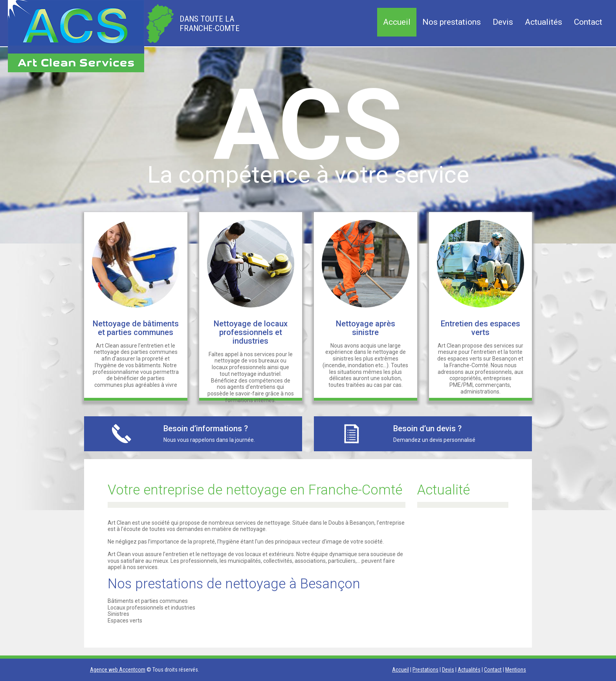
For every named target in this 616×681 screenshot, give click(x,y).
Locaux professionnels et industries (151, 608)
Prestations (425, 670)
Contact (588, 22)
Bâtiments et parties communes (148, 601)
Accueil (397, 22)
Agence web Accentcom (118, 670)
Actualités (544, 22)
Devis (503, 22)
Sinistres (118, 614)
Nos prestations (452, 22)
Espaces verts (125, 621)
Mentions (516, 670)
